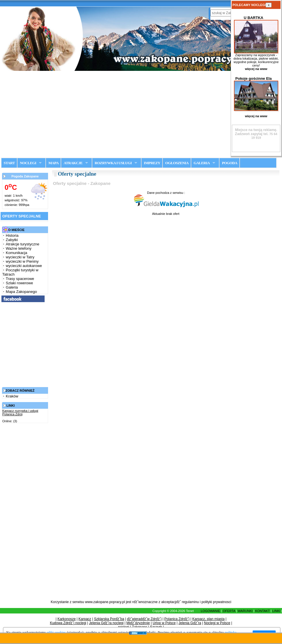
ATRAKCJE (73, 163)
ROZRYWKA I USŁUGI (113, 163)
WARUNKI (245, 611)
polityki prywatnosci (216, 602)
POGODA (229, 163)
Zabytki (12, 240)
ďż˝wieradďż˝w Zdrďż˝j (144, 619)
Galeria (12, 287)
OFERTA (229, 611)
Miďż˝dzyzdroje (138, 623)
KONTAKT (263, 611)
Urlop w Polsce (164, 623)
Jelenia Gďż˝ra (190, 623)
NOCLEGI (28, 163)
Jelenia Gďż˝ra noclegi (106, 623)
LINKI (277, 611)
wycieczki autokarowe (24, 266)
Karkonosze (67, 619)
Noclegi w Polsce (217, 623)
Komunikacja (16, 253)
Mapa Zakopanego (21, 292)
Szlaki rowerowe (19, 283)
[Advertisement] (141, 114)
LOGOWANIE (210, 611)
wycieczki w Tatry (20, 257)
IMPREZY (152, 163)
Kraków (12, 396)
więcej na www (256, 69)
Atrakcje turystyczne (22, 244)
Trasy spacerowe (20, 279)
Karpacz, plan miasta (208, 619)
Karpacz (85, 619)
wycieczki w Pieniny (22, 261)
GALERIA (202, 163)
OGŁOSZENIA (177, 163)
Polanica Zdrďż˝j (177, 619)
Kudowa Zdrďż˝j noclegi (68, 623)
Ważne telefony (19, 248)
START (9, 163)
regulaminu (190, 602)
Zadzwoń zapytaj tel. (256, 132)
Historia (12, 235)
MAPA (53, 163)
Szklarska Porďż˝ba (109, 619)
